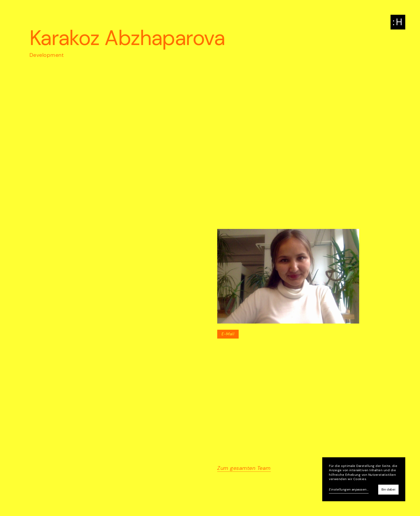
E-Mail (228, 334)
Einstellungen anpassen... (349, 489)
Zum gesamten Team (244, 468)
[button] (398, 22)
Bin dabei (388, 489)
